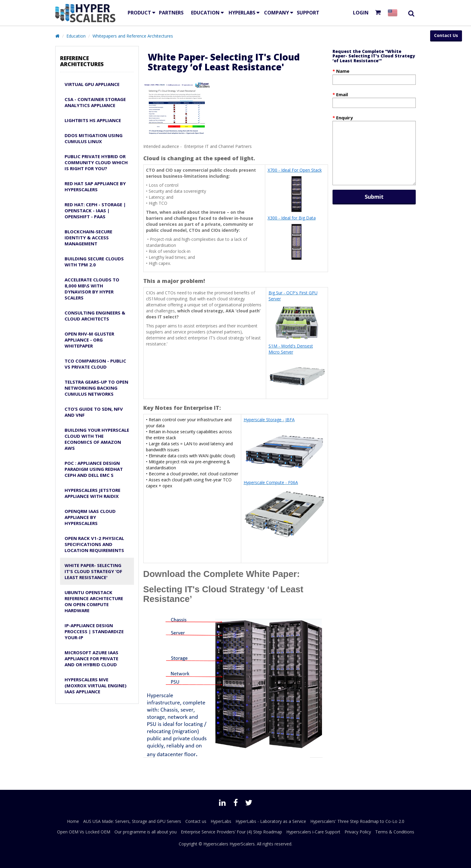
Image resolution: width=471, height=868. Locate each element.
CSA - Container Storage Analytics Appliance (95, 102)
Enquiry (345, 118)
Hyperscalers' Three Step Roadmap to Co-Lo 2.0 (357, 821)
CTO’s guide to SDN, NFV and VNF (94, 412)
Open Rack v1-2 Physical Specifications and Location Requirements (94, 544)
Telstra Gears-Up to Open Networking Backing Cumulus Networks (96, 388)
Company (277, 13)
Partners (171, 13)
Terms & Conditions (395, 832)
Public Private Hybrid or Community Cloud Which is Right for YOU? (96, 162)
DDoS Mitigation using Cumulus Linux (94, 138)
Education (76, 36)
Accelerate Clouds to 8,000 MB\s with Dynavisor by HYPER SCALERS (92, 289)
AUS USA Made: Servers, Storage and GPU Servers (132, 821)
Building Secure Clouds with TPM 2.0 (94, 262)
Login (361, 13)
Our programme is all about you (146, 832)
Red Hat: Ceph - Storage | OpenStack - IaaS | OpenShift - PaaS (95, 210)
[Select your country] (394, 13)
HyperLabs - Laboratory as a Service (271, 821)
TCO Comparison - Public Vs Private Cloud (95, 364)
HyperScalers (242, 844)
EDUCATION (205, 13)
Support (308, 13)
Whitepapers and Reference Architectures (133, 36)
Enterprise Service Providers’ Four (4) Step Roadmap (231, 832)
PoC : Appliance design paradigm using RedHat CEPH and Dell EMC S (94, 469)
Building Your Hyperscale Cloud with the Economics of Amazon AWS (97, 439)
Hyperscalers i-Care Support (313, 832)
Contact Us (446, 35)
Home (73, 821)
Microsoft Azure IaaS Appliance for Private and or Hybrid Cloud (91, 658)
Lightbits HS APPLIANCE (93, 120)
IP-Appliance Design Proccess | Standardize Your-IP (94, 631)
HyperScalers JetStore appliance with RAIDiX (93, 493)
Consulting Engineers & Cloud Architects (95, 316)
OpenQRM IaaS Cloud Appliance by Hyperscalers (90, 517)
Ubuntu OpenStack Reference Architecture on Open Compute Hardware (94, 601)
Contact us (196, 821)
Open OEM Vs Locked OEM (84, 832)
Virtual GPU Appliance (92, 84)
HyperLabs (242, 13)
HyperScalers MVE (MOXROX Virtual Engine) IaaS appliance (96, 686)
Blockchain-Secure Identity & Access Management (88, 238)
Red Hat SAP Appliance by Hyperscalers (95, 186)
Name (343, 71)
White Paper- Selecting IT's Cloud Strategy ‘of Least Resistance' (93, 571)
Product (139, 13)
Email (342, 94)
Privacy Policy (358, 832)
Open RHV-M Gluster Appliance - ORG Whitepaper (89, 340)
